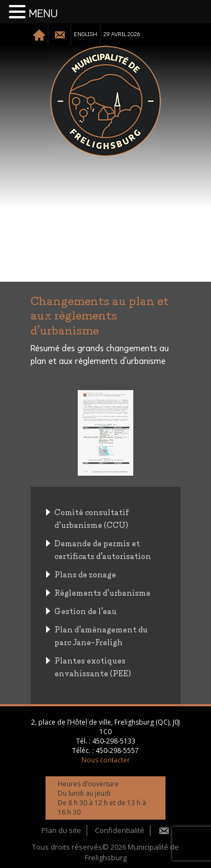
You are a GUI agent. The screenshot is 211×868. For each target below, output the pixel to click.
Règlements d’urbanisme (102, 592)
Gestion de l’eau (86, 610)
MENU (43, 14)
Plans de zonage (85, 574)
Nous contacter (106, 760)
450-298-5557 (117, 750)
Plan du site (61, 830)
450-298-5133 (114, 741)
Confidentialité (120, 830)
